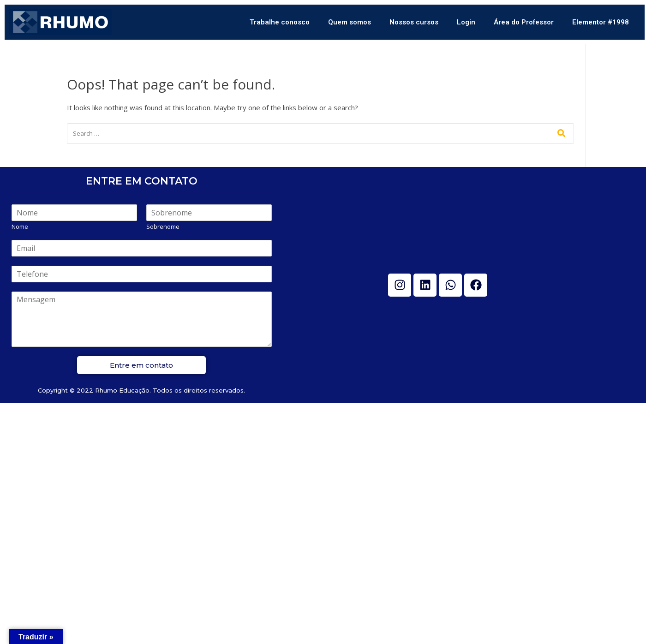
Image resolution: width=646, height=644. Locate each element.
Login (466, 22)
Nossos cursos (414, 22)
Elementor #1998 (601, 22)
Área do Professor (524, 22)
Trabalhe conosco (280, 22)
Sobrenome (163, 227)
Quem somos (350, 22)
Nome (20, 227)
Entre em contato (141, 365)
